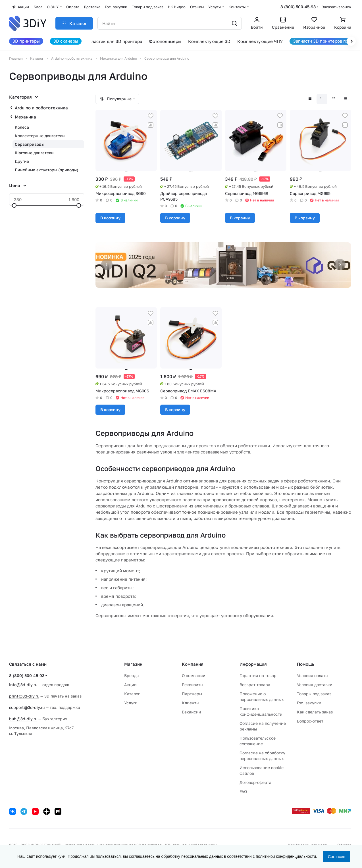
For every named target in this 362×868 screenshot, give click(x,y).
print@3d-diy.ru (24, 696)
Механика (25, 117)
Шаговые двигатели (34, 153)
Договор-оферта (255, 782)
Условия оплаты (313, 676)
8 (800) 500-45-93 (298, 7)
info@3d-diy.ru (23, 685)
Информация (253, 664)
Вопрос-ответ (310, 721)
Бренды (132, 676)
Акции (130, 685)
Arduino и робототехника (41, 108)
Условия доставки (315, 685)
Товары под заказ (314, 694)
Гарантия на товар (258, 676)
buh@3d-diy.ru (23, 719)
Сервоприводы (30, 144)
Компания (193, 664)
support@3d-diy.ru (27, 707)
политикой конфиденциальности (286, 856)
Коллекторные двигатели (40, 136)
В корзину (110, 218)
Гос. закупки (309, 703)
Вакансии (192, 712)
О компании (194, 676)
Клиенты (191, 703)
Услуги (131, 703)
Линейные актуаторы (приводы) (46, 170)
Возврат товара (255, 685)
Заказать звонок (336, 7)
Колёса (22, 127)
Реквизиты (193, 685)
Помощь (306, 664)
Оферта (344, 845)
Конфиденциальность (308, 845)
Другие (22, 161)
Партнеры (192, 694)
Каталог (132, 694)
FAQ (243, 791)
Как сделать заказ (315, 712)
